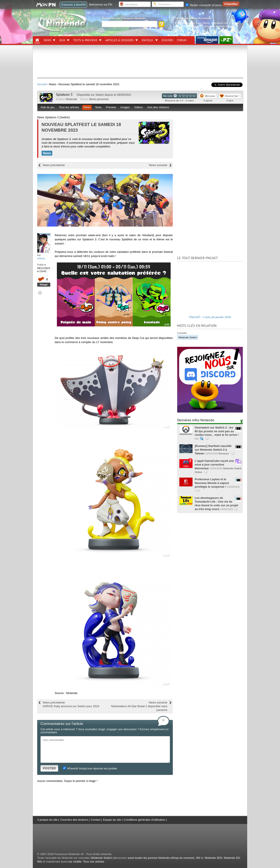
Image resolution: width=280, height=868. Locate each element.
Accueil (42, 84)
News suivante (158, 165)
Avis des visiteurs (158, 107)
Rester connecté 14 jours (204, 5)
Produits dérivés (225, 26)
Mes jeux (210, 96)
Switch (100, 95)
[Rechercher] (129, 24)
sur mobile (75, 862)
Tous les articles (69, 107)
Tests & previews (85, 40)
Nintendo (72, 99)
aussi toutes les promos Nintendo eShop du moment (161, 858)
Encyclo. (148, 40)
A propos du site (47, 820)
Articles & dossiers (120, 40)
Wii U (200, 858)
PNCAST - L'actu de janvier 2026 (210, 317)
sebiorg (41, 258)
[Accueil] (37, 40)
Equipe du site (112, 820)
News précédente (54, 165)
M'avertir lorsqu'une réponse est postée (90, 768)
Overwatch (208, 26)
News (47, 40)
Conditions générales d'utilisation (145, 820)
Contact (95, 820)
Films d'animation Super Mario (192, 23)
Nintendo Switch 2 (190, 26)
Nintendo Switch (188, 337)
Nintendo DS (232, 858)
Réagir (44, 284)
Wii (39, 862)
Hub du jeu (48, 107)
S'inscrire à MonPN (73, 5)
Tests (98, 107)
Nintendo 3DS (213, 858)
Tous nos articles (94, 862)
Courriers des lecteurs (74, 820)
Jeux (62, 40)
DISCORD (167, 40)
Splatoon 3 (64, 95)
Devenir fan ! (232, 96)
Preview (111, 107)
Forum (182, 40)
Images (125, 107)
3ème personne (99, 99)
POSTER (49, 768)
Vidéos (138, 107)
